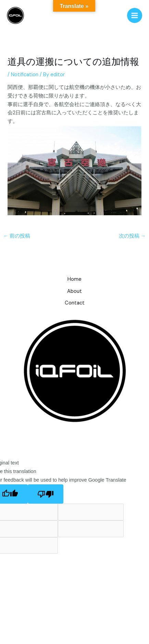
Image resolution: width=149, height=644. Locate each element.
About (74, 291)
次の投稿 (132, 236)
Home (74, 279)
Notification (25, 75)
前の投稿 (17, 236)
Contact (75, 303)
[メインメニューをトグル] (135, 15)
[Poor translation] (46, 494)
